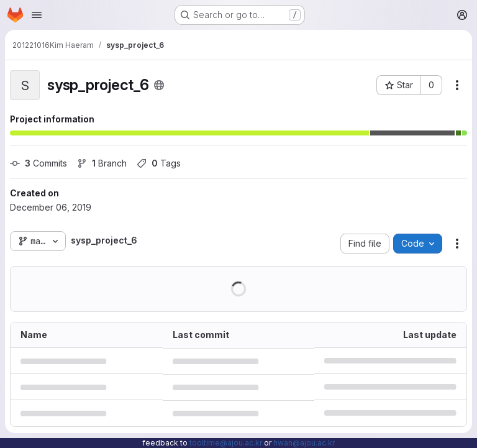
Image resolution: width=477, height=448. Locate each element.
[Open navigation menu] (37, 15)
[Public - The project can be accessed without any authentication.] (159, 85)
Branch (102, 163)
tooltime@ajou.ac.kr (226, 443)
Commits (39, 163)
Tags (159, 163)
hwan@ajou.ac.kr (304, 443)
